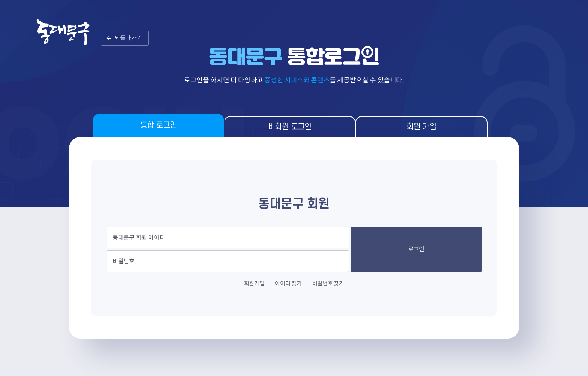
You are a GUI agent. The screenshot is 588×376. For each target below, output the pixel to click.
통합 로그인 (158, 125)
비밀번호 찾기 (328, 283)
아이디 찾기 (288, 283)
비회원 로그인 (290, 127)
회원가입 (254, 283)
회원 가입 (421, 127)
